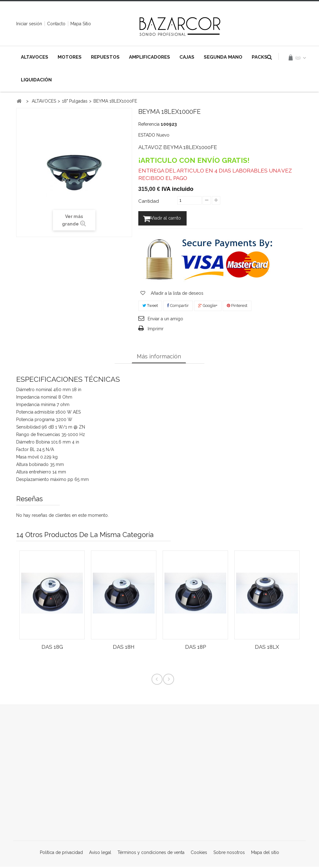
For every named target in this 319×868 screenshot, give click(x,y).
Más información (159, 358)
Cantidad (149, 201)
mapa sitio (81, 24)
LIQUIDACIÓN (36, 80)
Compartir (178, 307)
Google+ (208, 307)
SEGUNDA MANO (223, 57)
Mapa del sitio (265, 854)
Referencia (149, 124)
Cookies (200, 854)
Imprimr (156, 330)
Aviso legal (101, 854)
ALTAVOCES (35, 57)
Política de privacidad (62, 854)
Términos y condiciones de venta (152, 854)
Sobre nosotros (230, 854)
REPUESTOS (105, 57)
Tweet (150, 307)
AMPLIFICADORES (150, 57)
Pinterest (237, 307)
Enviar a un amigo (165, 320)
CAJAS (187, 57)
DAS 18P (195, 648)
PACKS (259, 57)
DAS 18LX (267, 648)
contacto (56, 24)
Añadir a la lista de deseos (176, 294)
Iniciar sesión (29, 24)
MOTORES (70, 57)
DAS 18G (52, 648)
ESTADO (147, 135)
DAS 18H (124, 648)
